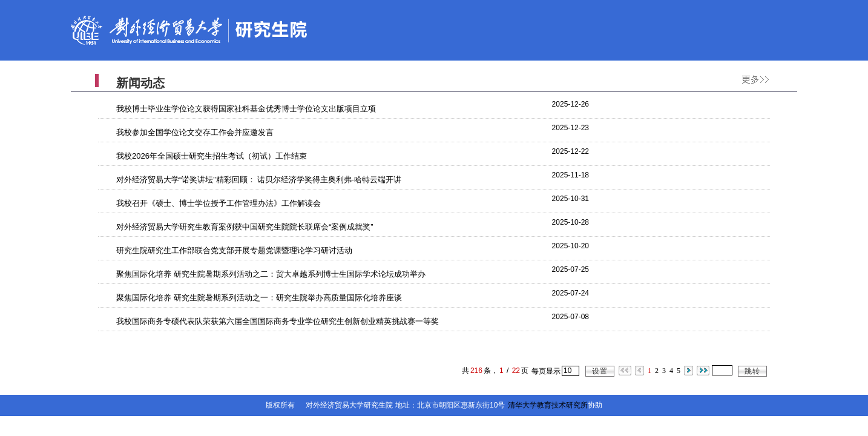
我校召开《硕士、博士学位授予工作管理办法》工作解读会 (219, 203)
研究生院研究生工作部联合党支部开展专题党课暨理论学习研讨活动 (234, 250)
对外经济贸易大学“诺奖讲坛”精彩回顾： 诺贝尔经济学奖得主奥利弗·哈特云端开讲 (259, 180)
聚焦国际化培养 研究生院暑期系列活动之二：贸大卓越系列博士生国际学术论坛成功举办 (271, 274)
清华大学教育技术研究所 (548, 405)
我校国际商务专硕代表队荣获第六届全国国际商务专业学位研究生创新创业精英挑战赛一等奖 (278, 321)
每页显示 (546, 371)
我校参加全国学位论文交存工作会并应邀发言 (195, 132)
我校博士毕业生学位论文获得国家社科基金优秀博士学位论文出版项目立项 (246, 109)
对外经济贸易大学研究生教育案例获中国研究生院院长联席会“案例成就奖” (245, 227)
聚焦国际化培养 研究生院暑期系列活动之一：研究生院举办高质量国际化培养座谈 (259, 298)
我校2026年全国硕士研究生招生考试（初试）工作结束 (212, 156)
